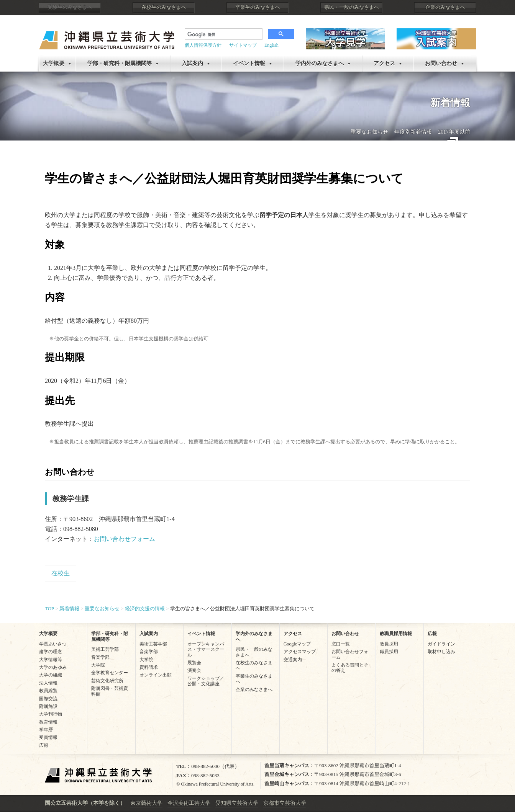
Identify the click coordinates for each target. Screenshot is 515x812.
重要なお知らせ (369, 132)
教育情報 (48, 722)
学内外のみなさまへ (320, 63)
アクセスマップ (300, 652)
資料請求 (149, 667)
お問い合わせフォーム (125, 539)
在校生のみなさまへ (164, 7)
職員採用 (389, 652)
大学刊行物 (51, 714)
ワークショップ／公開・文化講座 (206, 681)
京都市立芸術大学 (285, 803)
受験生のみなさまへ (70, 7)
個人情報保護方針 (203, 45)
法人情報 (48, 683)
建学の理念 (51, 652)
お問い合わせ (441, 63)
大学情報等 (51, 660)
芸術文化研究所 (107, 681)
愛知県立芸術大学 (237, 803)
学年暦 (46, 730)
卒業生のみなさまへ (258, 7)
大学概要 (54, 63)
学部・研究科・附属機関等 (120, 63)
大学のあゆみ (53, 667)
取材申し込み (441, 652)
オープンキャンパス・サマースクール (206, 649)
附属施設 (48, 706)
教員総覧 (48, 691)
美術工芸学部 (105, 649)
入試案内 (192, 63)
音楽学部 (100, 657)
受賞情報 (48, 737)
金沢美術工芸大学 (189, 803)
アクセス (384, 63)
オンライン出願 (156, 675)
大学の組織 (51, 675)
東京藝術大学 (146, 803)
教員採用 (389, 644)
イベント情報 (249, 63)
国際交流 (48, 699)
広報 (44, 745)
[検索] (223, 35)
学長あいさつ (53, 644)
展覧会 (194, 663)
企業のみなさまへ (445, 7)
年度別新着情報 (413, 132)
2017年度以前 (454, 132)
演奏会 (194, 670)
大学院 (98, 665)
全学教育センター (110, 673)
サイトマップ (243, 45)
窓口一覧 (341, 644)
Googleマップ (297, 644)
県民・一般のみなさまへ (352, 7)
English (271, 45)
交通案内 (293, 660)
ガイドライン (441, 644)
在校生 (61, 573)
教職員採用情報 (396, 634)
